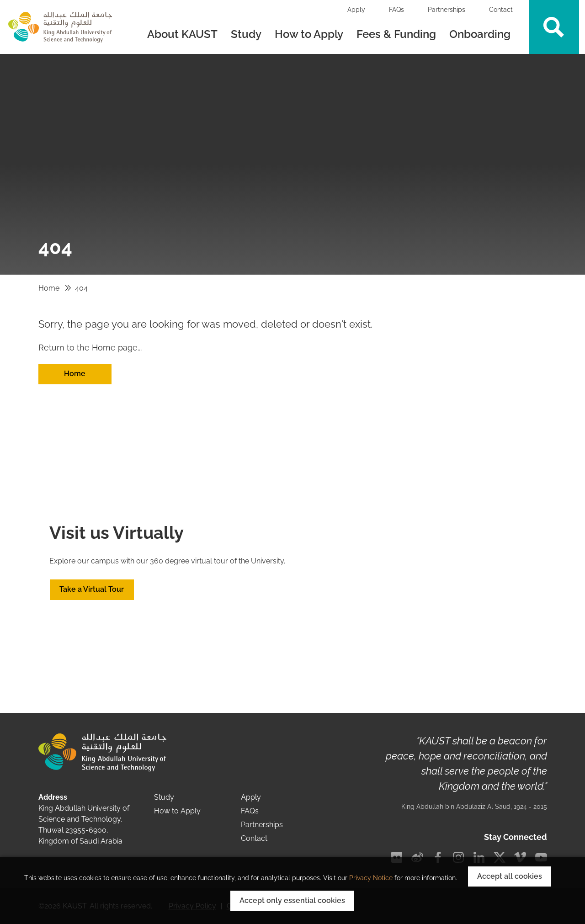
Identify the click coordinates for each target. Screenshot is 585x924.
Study (246, 34)
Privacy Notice (371, 878)
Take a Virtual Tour (92, 589)
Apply (356, 10)
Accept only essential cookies (292, 900)
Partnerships (447, 10)
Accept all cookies (510, 876)
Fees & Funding (396, 34)
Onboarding (481, 34)
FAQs (396, 10)
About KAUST (182, 34)
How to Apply (309, 34)
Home (49, 288)
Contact (501, 10)
